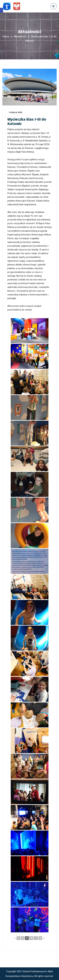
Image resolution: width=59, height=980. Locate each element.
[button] (2, 10)
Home (6, 36)
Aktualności (20, 36)
